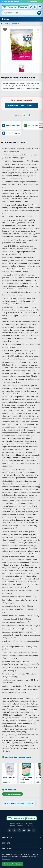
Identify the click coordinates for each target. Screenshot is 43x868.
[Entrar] (35, 7)
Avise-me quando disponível (21, 105)
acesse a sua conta (25, 804)
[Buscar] (39, 13)
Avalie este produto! (12, 794)
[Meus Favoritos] (31, 7)
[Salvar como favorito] (38, 30)
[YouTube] (24, 830)
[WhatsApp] (9, 830)
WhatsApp (32, 2)
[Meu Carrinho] (40, 7)
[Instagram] (14, 830)
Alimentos (16, 24)
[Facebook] (19, 830)
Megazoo (16, 125)
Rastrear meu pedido (11, 2)
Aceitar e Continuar (13, 864)
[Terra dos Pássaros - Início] (15, 7)
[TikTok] (34, 830)
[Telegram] (29, 830)
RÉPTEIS (7, 24)
